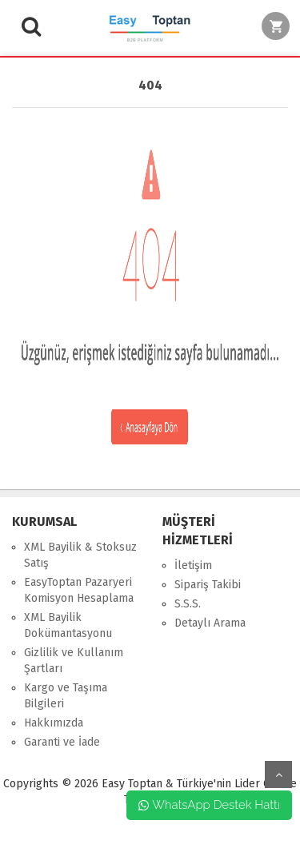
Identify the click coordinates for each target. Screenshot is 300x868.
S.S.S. (188, 604)
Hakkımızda (54, 723)
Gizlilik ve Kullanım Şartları (74, 661)
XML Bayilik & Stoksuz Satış (80, 555)
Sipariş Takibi (208, 585)
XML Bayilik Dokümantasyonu (68, 625)
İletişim (193, 565)
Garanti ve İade (62, 742)
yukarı (278, 774)
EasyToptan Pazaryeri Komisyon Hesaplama (79, 590)
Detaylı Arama (210, 623)
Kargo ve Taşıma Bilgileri (66, 696)
